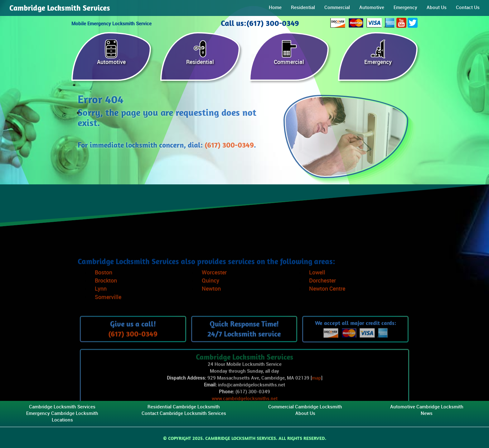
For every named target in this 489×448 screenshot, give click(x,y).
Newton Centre (327, 304)
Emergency (405, 8)
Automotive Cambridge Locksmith (427, 407)
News (427, 414)
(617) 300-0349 (229, 145)
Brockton (106, 296)
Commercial (337, 8)
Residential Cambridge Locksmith (184, 407)
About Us (437, 8)
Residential (303, 8)
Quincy (211, 296)
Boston (104, 288)
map (317, 394)
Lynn (101, 304)
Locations (62, 420)
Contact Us (468, 8)
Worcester (214, 288)
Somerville (108, 313)
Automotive (372, 8)
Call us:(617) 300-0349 (260, 23)
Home (275, 8)
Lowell (317, 288)
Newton (211, 304)
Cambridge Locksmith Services (60, 8)
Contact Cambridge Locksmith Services (184, 414)
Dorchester (322, 296)
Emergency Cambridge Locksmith (62, 414)
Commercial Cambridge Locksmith (305, 407)
